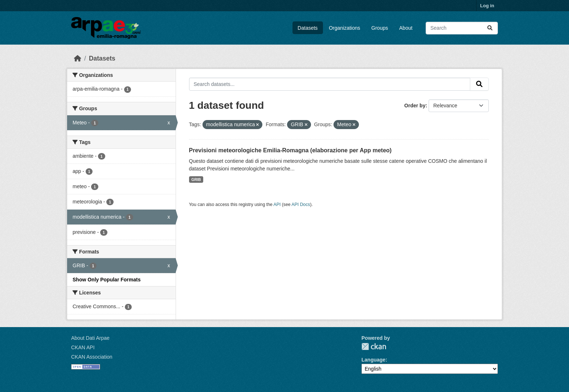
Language (373, 360)
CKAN (374, 346)
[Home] (78, 58)
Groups (380, 28)
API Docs (301, 205)
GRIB (196, 180)
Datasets (308, 28)
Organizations (344, 28)
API (277, 205)
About (406, 28)
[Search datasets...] (462, 28)
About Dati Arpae (90, 338)
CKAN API (83, 347)
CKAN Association (92, 357)
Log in (487, 6)
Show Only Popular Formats (107, 280)
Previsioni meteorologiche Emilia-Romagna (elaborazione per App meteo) (290, 150)
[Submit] (490, 28)
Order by (415, 106)
